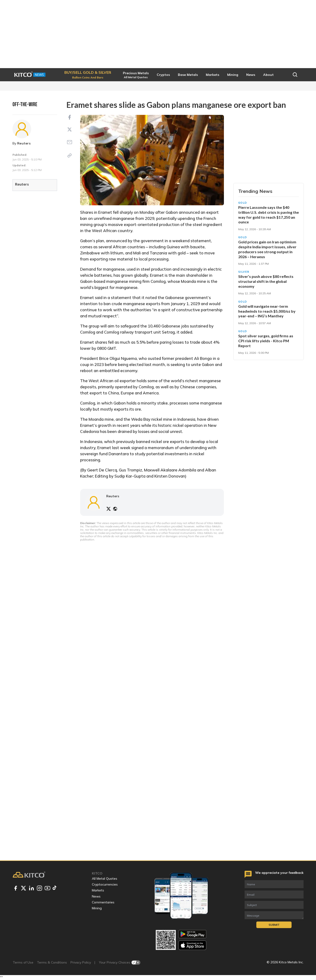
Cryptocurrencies (105, 884)
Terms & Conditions (52, 962)
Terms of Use (23, 962)
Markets (98, 890)
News (96, 896)
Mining (97, 908)
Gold (243, 203)
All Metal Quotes (105, 879)
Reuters (24, 143)
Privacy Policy (81, 962)
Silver (244, 272)
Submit (274, 925)
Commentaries (103, 902)
